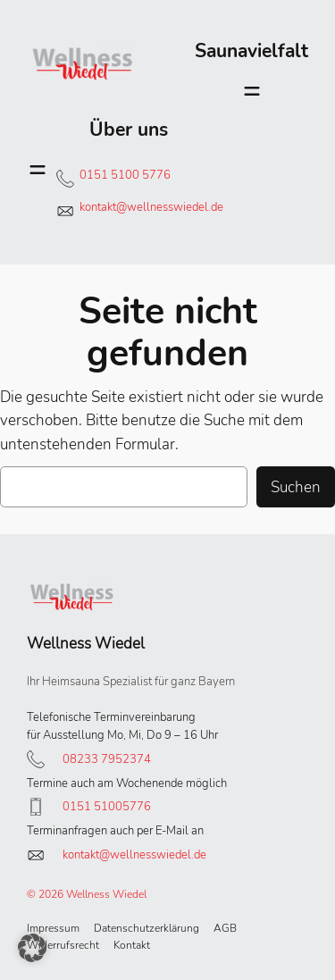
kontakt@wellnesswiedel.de (151, 207)
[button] (32, 948)
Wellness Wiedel (86, 643)
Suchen (296, 487)
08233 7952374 (107, 759)
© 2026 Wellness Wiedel (87, 894)
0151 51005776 (107, 807)
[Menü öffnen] (252, 91)
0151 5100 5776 (125, 175)
